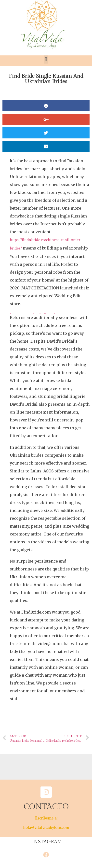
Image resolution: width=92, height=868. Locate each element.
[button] (46, 59)
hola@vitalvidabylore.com (46, 828)
